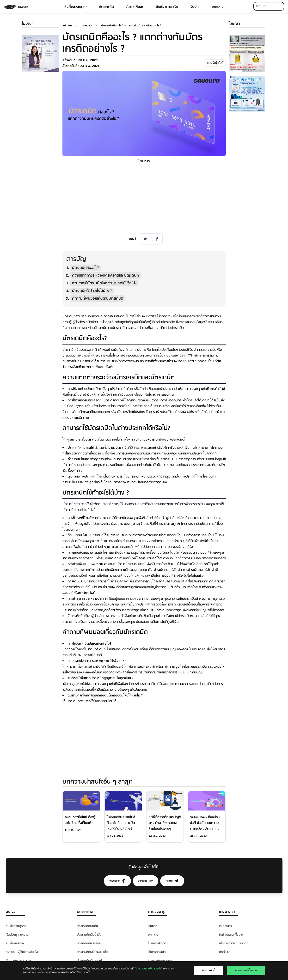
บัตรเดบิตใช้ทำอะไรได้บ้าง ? (92, 291)
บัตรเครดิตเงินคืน (87, 926)
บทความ (218, 7)
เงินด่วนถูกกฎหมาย (17, 935)
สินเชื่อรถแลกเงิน (167, 7)
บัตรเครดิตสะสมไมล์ (89, 943)
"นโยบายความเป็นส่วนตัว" (148, 969)
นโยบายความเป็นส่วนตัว (234, 943)
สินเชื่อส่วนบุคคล (76, 7)
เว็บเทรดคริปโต (157, 952)
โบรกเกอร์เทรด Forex (160, 961)
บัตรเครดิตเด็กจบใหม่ (89, 961)
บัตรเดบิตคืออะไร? (85, 268)
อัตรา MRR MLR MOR (18, 961)
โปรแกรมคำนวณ (158, 943)
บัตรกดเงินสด (135, 7)
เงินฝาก (195, 7)
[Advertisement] (40, 148)
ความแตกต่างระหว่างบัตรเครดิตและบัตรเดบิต (105, 275)
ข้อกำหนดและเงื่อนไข (231, 935)
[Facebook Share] (156, 239)
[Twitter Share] (145, 239)
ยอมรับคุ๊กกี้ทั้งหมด (246, 971)
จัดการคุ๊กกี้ (209, 971)
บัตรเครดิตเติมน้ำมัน (89, 935)
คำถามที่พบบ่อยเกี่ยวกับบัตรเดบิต (98, 299)
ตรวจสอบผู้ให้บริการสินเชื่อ (22, 952)
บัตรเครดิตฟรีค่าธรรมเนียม (93, 952)
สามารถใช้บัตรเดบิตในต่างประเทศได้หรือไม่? (104, 283)
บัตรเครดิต (106, 7)
